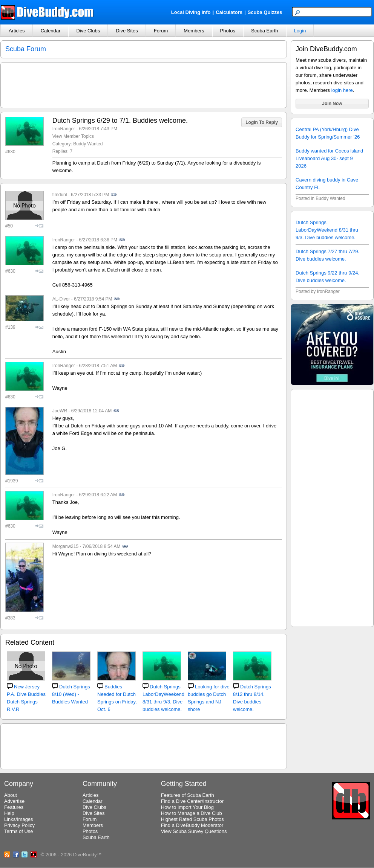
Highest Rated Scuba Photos (192, 819)
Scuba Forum (26, 49)
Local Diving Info (191, 12)
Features (14, 807)
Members (194, 31)
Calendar (51, 31)
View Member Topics (73, 136)
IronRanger (64, 129)
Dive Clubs (88, 31)
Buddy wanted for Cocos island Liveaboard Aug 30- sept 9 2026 (329, 158)
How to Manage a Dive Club (192, 813)
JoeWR (60, 411)
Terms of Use (19, 831)
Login (300, 31)
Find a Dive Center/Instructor (192, 801)
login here (342, 90)
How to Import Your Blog (187, 807)
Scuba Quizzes (265, 12)
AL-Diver (61, 299)
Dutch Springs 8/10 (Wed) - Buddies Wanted (71, 694)
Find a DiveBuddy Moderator (192, 825)
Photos (228, 31)
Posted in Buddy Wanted (320, 198)
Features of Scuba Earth (188, 795)
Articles (17, 31)
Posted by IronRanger (318, 291)
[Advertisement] (332, 507)
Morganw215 (65, 546)
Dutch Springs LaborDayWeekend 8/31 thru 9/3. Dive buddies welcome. (327, 230)
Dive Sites (127, 31)
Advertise (14, 801)
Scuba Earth (265, 31)
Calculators (229, 12)
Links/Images (19, 819)
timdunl (60, 195)
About (11, 795)
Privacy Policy (19, 825)
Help (9, 813)
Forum (161, 31)
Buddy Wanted (88, 144)
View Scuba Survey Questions (194, 831)
